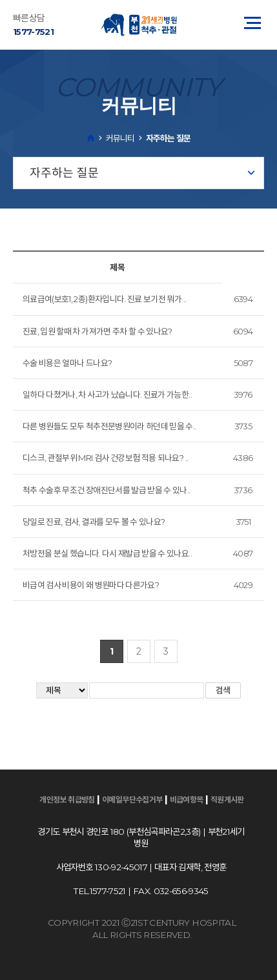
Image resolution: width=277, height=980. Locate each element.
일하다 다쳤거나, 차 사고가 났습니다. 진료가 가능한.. (107, 394)
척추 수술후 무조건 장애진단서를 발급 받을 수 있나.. (107, 490)
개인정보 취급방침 (67, 800)
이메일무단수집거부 (132, 800)
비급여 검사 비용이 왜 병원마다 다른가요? (91, 585)
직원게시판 (227, 800)
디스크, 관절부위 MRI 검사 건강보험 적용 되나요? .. (105, 458)
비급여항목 (187, 800)
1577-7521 (33, 32)
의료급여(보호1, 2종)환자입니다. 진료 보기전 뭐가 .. (104, 299)
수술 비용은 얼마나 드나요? (67, 363)
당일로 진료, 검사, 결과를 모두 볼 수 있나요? (94, 522)
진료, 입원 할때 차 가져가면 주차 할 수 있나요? (97, 331)
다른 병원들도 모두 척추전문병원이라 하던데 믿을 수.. (109, 426)
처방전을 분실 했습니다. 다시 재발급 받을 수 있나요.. (107, 553)
